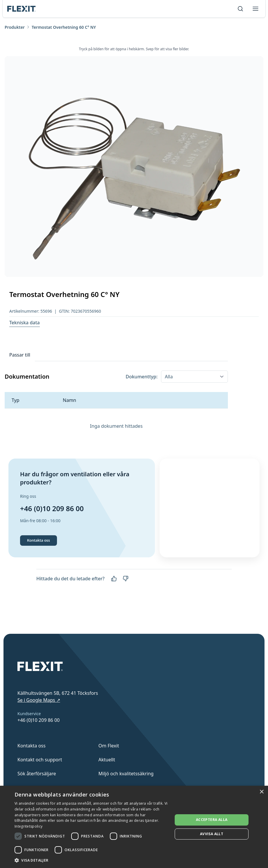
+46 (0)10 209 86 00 (52, 517)
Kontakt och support (40, 760)
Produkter (15, 27)
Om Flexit (109, 746)
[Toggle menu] (256, 9)
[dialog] (134, 827)
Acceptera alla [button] (212, 820)
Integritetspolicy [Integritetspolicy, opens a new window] (28, 826)
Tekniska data (25, 323)
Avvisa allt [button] (212, 834)
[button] (91, 860)
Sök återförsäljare (37, 774)
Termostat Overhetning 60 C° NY (64, 27)
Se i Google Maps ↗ (39, 700)
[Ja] (114, 597)
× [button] (261, 792)
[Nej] (126, 597)
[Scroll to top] (22, 9)
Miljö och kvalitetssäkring (126, 774)
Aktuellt (107, 760)
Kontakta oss (39, 558)
